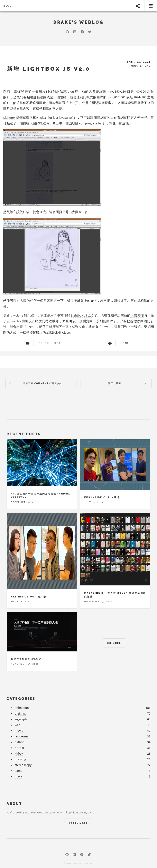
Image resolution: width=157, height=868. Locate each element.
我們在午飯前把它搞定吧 (26, 659)
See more (114, 643)
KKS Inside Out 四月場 (28, 597)
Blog (8, 6)
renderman (22, 736)
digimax (20, 713)
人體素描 (137, 315)
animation (22, 708)
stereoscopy (23, 765)
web (57, 343)
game (19, 771)
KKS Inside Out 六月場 (102, 497)
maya (18, 776)
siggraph (21, 719)
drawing (20, 759)
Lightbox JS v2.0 (82, 315)
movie (19, 731)
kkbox (19, 753)
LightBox (9, 117)
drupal (44, 343)
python (20, 742)
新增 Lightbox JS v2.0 (49, 69)
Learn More (78, 823)
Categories (21, 699)
